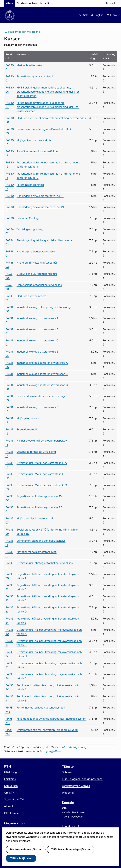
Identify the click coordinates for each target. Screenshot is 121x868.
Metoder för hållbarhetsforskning (36, 552)
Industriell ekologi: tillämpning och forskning (44, 307)
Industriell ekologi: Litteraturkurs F (37, 407)
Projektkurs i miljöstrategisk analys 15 (39, 496)
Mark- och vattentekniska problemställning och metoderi (51, 118)
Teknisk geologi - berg (30, 229)
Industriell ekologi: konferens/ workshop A (42, 363)
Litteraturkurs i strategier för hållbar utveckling (45, 563)
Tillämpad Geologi (28, 218)
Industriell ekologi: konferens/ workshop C (42, 385)
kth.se (9, 3)
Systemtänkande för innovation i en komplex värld (47, 730)
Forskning (10, 779)
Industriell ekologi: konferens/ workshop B (42, 374)
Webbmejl (68, 793)
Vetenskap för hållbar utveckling (36, 452)
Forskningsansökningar (30, 185)
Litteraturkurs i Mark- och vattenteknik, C (42, 485)
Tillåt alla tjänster (21, 858)
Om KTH (9, 793)
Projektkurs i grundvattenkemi (35, 76)
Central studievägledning (71, 747)
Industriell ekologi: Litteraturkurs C (38, 340)
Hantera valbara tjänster (26, 849)
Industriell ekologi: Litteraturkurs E (37, 352)
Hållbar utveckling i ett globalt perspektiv (42, 441)
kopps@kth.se (52, 751)
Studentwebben (27, 3)
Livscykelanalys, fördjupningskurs (37, 274)
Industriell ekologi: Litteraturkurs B (37, 329)
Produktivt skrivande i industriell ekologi (41, 396)
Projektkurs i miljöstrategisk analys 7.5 (39, 507)
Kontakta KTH (70, 826)
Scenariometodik (27, 429)
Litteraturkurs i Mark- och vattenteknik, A (42, 463)
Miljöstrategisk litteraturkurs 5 (35, 518)
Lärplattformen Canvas (76, 786)
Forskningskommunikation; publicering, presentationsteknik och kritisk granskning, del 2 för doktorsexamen (48, 107)
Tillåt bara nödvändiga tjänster (71, 849)
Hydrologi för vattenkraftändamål (37, 263)
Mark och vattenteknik (30, 65)
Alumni (8, 806)
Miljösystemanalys (28, 418)
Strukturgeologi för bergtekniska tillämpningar (45, 240)
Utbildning (10, 772)
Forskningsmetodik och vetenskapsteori (41, 708)
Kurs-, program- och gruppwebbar (83, 779)
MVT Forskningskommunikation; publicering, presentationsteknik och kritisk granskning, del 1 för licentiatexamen (48, 92)
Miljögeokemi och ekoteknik (34, 140)
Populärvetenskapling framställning (38, 151)
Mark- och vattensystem (31, 296)
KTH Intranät (12, 813)
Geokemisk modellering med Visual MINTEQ (44, 129)
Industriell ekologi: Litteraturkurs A (37, 318)
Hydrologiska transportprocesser (36, 251)
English (99, 15)
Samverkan (11, 786)
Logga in (111, 3)
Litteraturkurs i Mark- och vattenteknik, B (42, 474)
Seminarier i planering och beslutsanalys (41, 541)
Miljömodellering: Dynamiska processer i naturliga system (51, 719)
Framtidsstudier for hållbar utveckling (39, 285)
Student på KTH (14, 799)
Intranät (45, 3)
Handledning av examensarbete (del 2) (40, 207)
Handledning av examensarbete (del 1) (40, 196)
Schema (67, 772)
